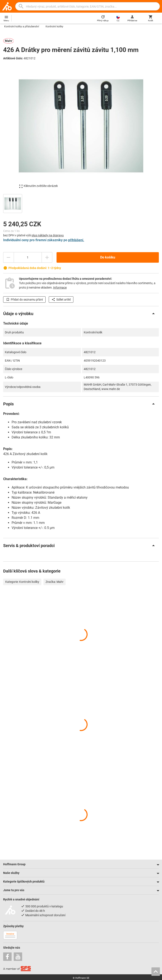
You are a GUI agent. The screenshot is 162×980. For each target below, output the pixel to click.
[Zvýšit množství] (47, 257)
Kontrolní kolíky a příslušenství (22, 27)
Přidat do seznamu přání (24, 300)
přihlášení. (76, 240)
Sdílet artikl (61, 300)
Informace (60, 288)
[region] (81, 203)
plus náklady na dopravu (48, 235)
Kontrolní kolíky (54, 27)
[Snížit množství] (8, 257)
